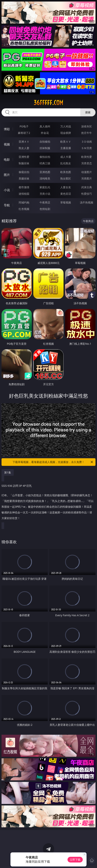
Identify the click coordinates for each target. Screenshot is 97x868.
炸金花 (45, 133)
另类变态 (87, 163)
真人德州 (45, 126)
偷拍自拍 (45, 157)
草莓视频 (66, 202)
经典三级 (45, 163)
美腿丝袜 (24, 178)
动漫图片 (87, 172)
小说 (7, 190)
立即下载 (75, 860)
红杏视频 (24, 209)
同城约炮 (24, 202)
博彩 (7, 129)
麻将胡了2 (24, 133)
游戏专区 (87, 126)
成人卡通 (66, 157)
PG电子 (24, 126)
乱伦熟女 (66, 163)
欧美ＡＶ (66, 142)
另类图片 (87, 178)
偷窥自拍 (24, 172)
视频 (7, 144)
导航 (7, 205)
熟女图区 (66, 178)
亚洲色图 (45, 172)
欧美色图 (66, 172)
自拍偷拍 (45, 142)
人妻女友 (66, 187)
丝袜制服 (45, 148)
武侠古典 (87, 187)
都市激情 (24, 187)
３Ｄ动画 (87, 142)
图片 (7, 175)
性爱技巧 (87, 194)
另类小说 (45, 194)
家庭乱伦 (45, 187)
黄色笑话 (66, 194)
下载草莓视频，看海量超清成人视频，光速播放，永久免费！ (53, 462)
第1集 (8, 472)
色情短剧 (45, 209)
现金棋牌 (66, 133)
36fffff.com (48, 103)
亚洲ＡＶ (24, 142)
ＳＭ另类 (87, 148)
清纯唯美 (45, 178)
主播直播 (66, 148)
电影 (7, 160)
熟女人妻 (24, 148)
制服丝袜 (24, 163)
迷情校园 (24, 194)
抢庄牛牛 (87, 133)
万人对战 (66, 126)
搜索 (88, 112)
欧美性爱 (87, 157)
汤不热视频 (87, 202)
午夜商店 (45, 202)
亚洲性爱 (24, 157)
